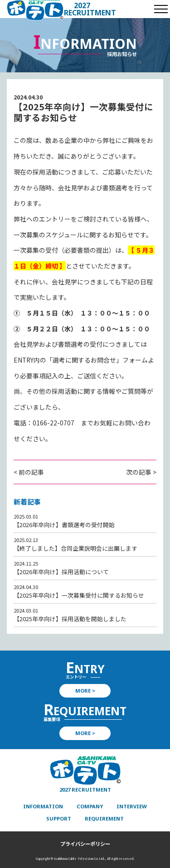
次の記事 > (141, 472)
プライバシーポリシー (85, 844)
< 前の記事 (29, 472)
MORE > (85, 691)
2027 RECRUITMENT (90, 9)
